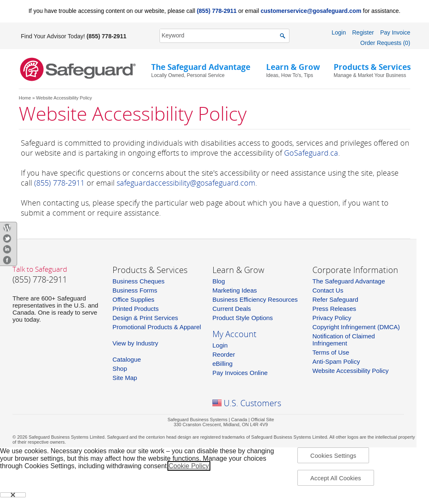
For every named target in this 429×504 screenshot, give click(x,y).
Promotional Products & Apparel (157, 327)
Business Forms (135, 290)
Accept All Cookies (336, 478)
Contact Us (328, 290)
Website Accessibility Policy (350, 371)
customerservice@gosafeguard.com (311, 11)
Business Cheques (138, 281)
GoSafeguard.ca (311, 153)
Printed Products (136, 309)
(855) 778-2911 (217, 11)
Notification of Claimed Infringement (344, 340)
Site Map (125, 378)
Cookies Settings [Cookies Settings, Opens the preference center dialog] (333, 456)
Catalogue (127, 359)
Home (25, 98)
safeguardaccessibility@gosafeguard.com (186, 183)
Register (363, 32)
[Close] (13, 495)
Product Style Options (243, 318)
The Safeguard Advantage (349, 281)
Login (339, 32)
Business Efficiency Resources (255, 299)
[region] (214, 476)
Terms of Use (331, 352)
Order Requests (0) (385, 43)
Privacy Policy (332, 318)
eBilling (222, 364)
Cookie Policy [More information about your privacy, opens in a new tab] (189, 466)
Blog (219, 281)
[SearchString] (220, 36)
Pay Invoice (395, 32)
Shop (120, 369)
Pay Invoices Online (240, 373)
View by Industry (135, 343)
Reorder (224, 354)
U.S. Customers (252, 403)
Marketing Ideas (235, 290)
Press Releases (334, 309)
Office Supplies (133, 299)
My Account (234, 334)
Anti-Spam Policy (336, 361)
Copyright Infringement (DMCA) (356, 327)
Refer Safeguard (335, 299)
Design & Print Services (145, 318)
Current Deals (232, 309)
